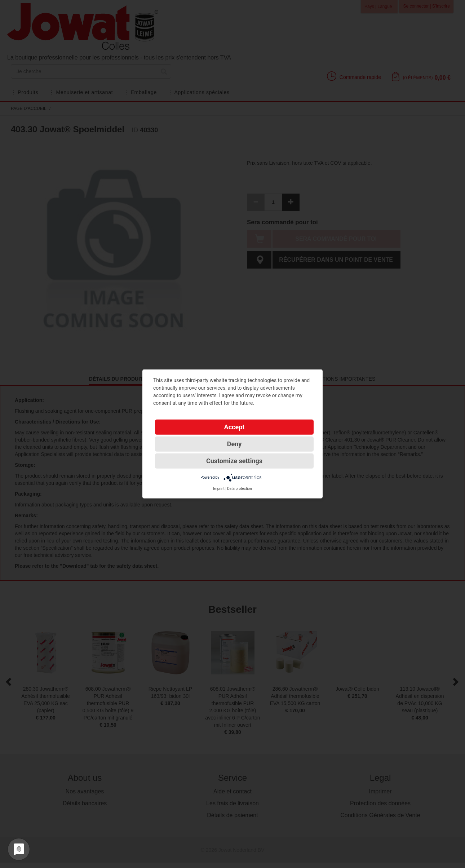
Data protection (240, 489)
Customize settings (234, 461)
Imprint (219, 489)
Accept (234, 427)
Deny (234, 444)
